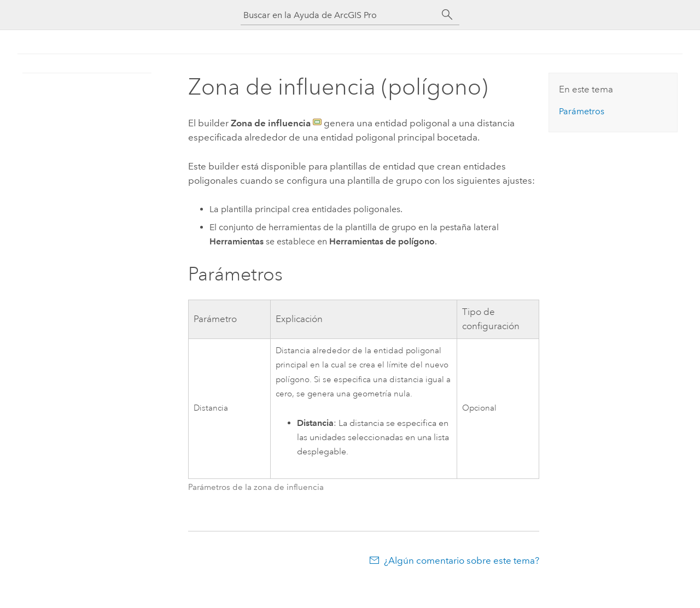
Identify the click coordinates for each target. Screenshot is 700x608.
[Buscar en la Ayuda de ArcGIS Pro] (339, 15)
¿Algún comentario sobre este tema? (462, 560)
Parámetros (582, 111)
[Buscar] (447, 15)
